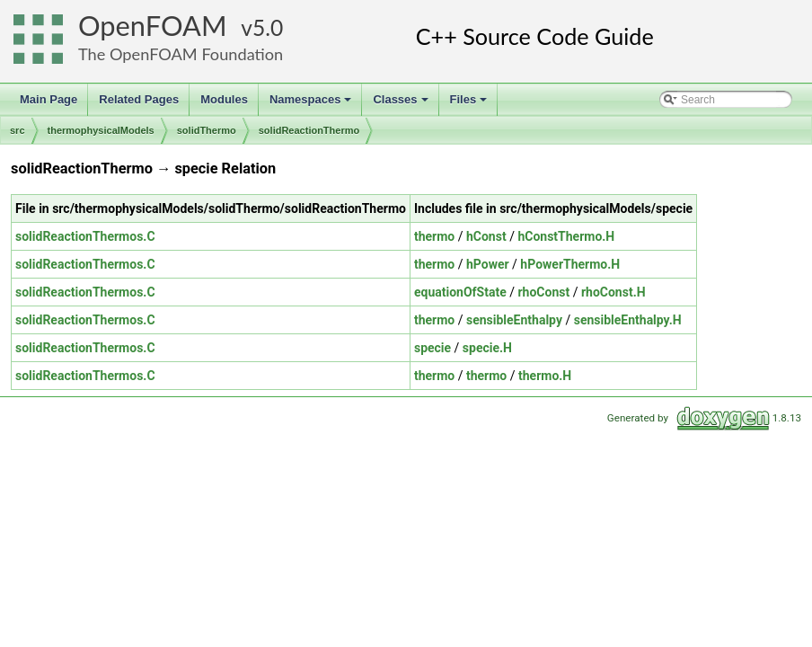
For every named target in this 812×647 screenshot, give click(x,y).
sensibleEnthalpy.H (628, 320)
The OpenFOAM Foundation (181, 54)
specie (432, 348)
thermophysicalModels (101, 130)
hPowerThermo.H (570, 264)
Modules (224, 99)
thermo (434, 236)
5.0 (268, 27)
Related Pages (139, 99)
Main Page (49, 99)
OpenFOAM (153, 26)
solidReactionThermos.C (85, 236)
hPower (488, 264)
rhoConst (543, 292)
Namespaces (312, 104)
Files (470, 104)
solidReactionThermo (309, 130)
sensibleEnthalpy (514, 320)
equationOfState (460, 292)
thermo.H (545, 376)
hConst (486, 236)
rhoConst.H (613, 292)
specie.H (487, 348)
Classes (402, 104)
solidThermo (207, 130)
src (18, 130)
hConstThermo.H (566, 236)
